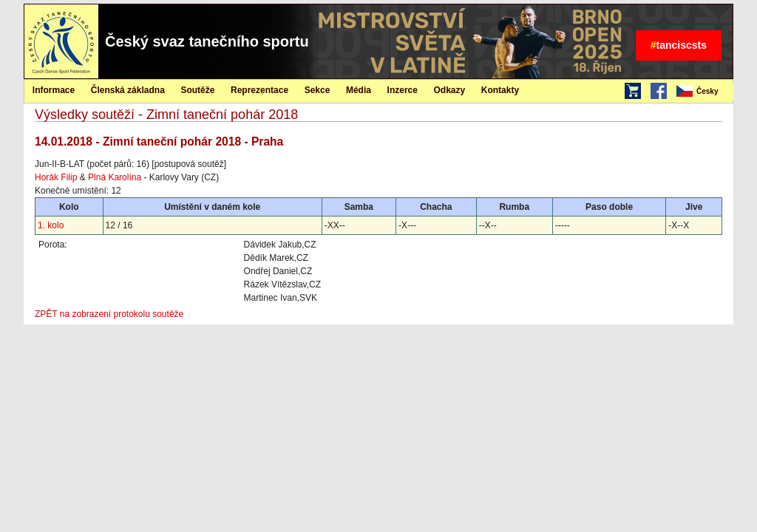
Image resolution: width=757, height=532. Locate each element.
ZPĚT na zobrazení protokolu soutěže (109, 314)
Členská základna (128, 90)
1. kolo (51, 225)
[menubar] (704, 92)
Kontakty (500, 90)
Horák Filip (56, 177)
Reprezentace (259, 90)
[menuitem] (704, 92)
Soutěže (197, 90)
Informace (54, 90)
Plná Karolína (115, 177)
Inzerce (403, 90)
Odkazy (450, 90)
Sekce (318, 90)
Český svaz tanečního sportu (207, 41)
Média (359, 90)
